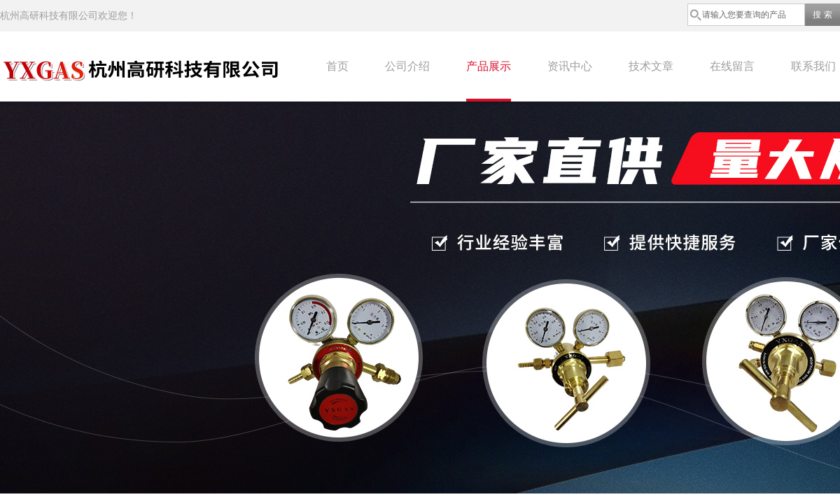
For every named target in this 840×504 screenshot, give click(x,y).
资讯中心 (570, 66)
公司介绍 (407, 66)
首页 (337, 66)
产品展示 (489, 66)
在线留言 (732, 66)
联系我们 (813, 66)
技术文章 (651, 66)
